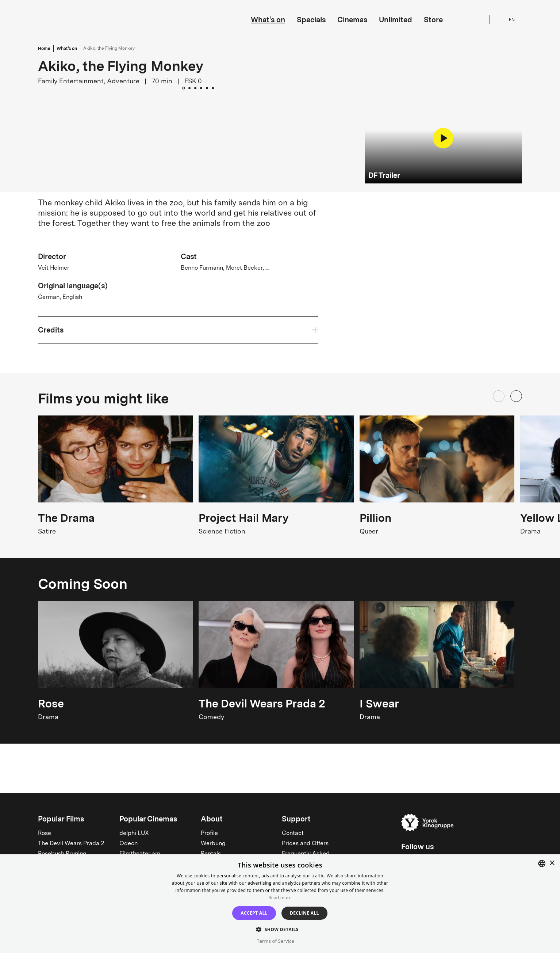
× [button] (552, 863)
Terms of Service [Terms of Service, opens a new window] (275, 941)
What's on (268, 20)
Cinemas (352, 20)
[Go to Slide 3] (195, 267)
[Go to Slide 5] (207, 267)
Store (433, 20)
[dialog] (280, 904)
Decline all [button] (304, 913)
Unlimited (396, 20)
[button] (198, 185)
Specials (311, 20)
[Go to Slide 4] (201, 267)
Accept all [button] (254, 913)
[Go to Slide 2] (189, 267)
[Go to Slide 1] (184, 267)
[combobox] (542, 863)
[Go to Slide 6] (213, 267)
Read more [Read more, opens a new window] (280, 898)
